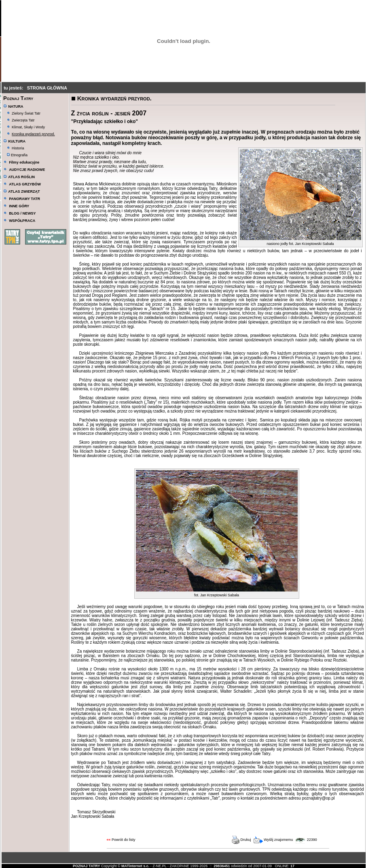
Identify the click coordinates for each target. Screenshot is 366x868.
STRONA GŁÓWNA (47, 88)
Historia (18, 148)
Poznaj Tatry (18, 98)
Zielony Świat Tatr (26, 113)
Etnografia (17, 155)
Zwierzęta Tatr (23, 120)
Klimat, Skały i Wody (28, 127)
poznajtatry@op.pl (318, 798)
